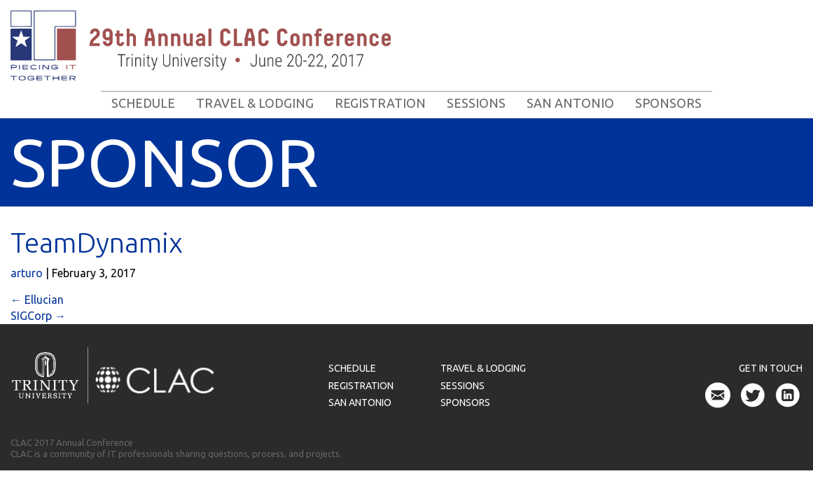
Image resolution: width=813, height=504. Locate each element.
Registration (380, 103)
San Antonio (570, 103)
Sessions (476, 103)
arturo (27, 273)
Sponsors (668, 103)
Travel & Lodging (255, 103)
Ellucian (37, 300)
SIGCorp (38, 316)
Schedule (143, 103)
